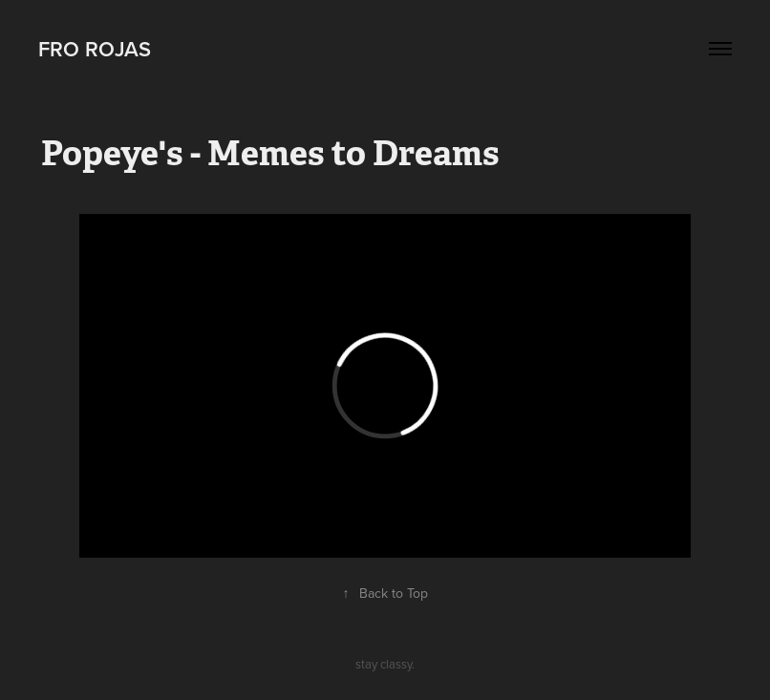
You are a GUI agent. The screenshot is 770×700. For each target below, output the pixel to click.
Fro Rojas (95, 49)
